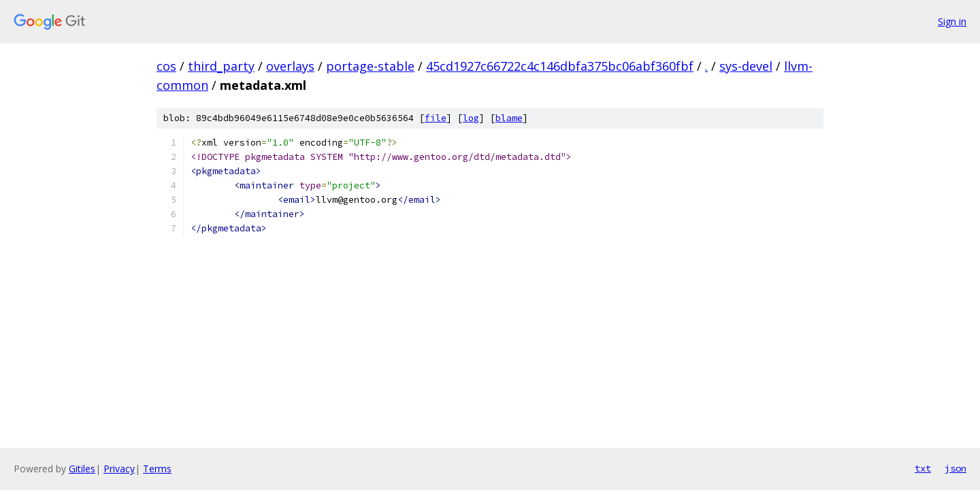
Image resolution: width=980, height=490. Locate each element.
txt (923, 468)
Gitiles (82, 469)
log (471, 118)
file (436, 118)
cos (166, 66)
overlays (290, 66)
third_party (221, 66)
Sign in (952, 21)
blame (509, 118)
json (955, 468)
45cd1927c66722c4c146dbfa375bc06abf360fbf (560, 66)
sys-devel (746, 66)
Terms (157, 469)
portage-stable (370, 66)
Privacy (119, 469)
